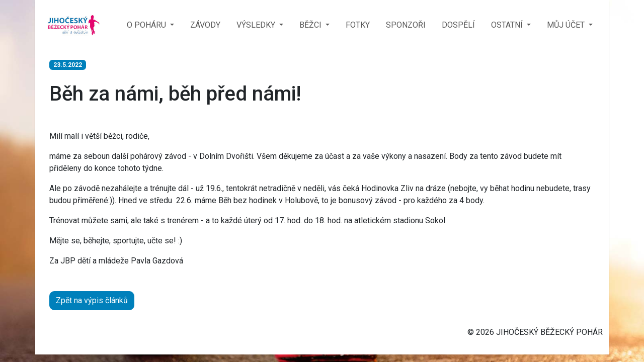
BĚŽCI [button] (311, 25)
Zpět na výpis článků (92, 300)
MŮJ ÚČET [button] (567, 25)
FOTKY (358, 25)
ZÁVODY (205, 25)
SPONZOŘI (406, 25)
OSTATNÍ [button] (508, 25)
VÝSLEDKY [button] (257, 25)
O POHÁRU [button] (147, 25)
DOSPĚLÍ (458, 25)
